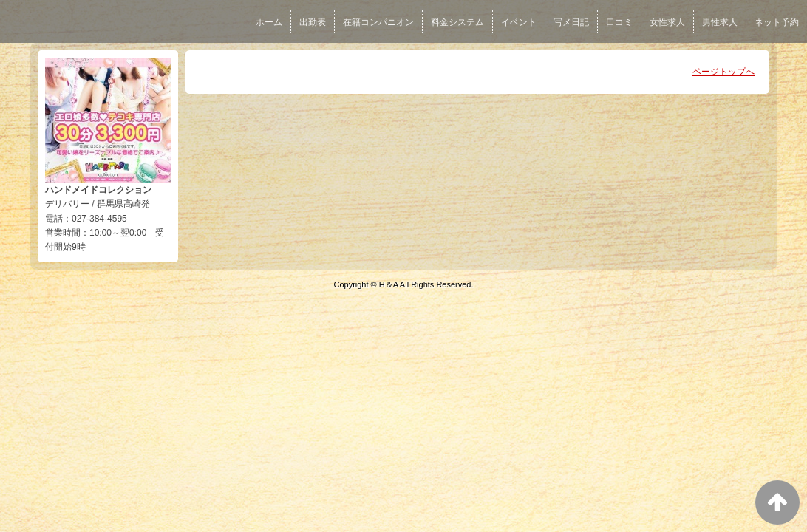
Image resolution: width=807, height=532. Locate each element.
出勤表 (313, 22)
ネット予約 (777, 22)
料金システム (457, 22)
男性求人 (720, 22)
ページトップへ (723, 72)
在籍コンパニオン (378, 22)
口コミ (619, 22)
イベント (519, 22)
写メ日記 (571, 22)
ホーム (269, 22)
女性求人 (667, 22)
